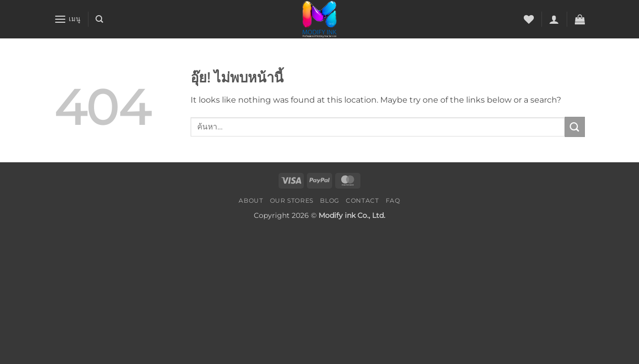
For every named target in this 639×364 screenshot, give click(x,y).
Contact (362, 200)
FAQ (393, 200)
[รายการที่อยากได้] (529, 19)
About (251, 200)
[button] (67, 19)
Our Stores (292, 200)
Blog (329, 200)
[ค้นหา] (99, 19)
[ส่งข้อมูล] (575, 127)
